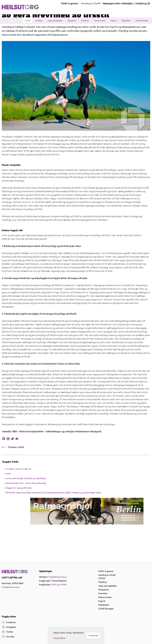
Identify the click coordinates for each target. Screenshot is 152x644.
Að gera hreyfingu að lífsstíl (52, 29)
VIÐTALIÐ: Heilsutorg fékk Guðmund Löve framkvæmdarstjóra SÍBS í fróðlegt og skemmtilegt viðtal (53, 516)
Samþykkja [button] (93, 635)
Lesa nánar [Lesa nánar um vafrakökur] (59, 638)
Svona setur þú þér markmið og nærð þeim (26, 502)
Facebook (129, 4)
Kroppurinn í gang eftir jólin (19, 511)
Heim (4, 29)
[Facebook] (3, 622)
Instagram (141, 4)
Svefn (8, 497)
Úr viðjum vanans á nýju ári (18, 492)
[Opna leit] (148, 4)
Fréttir (36, 29)
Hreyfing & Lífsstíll (16, 29)
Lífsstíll (28, 29)
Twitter (135, 4)
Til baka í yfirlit (16, 470)
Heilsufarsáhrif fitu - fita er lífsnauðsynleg (26, 506)
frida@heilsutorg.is (11, 587)
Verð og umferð (59, 585)
